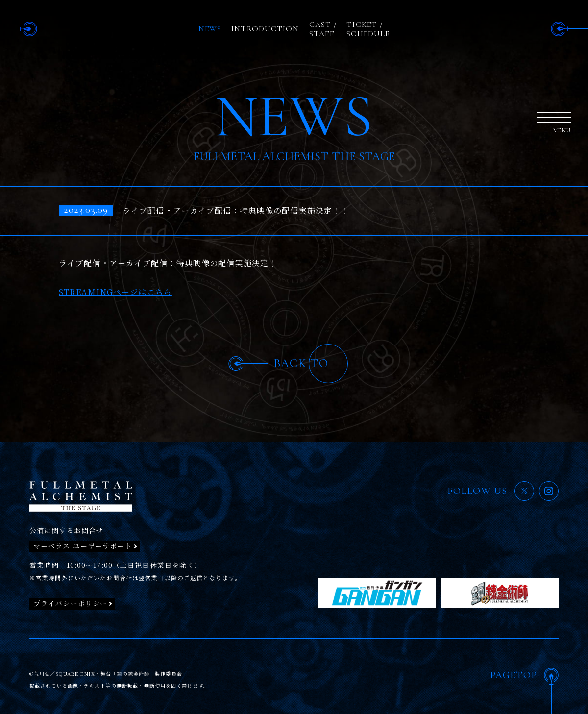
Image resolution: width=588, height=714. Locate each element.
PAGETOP (514, 675)
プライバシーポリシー (70, 603)
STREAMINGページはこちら (115, 292)
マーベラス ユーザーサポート (83, 546)
